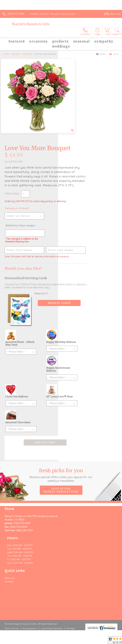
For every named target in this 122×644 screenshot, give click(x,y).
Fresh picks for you (61, 423)
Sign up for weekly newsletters (61, 438)
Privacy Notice (30, 544)
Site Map (70, 544)
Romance (27, 54)
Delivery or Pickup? (75, 144)
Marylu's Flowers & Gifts (31, 24)
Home (6, 54)
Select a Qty (70, 126)
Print (101, 54)
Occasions (16, 54)
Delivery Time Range (73, 164)
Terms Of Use (11, 544)
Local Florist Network (51, 544)
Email (114, 54)
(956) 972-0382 (16, 14)
